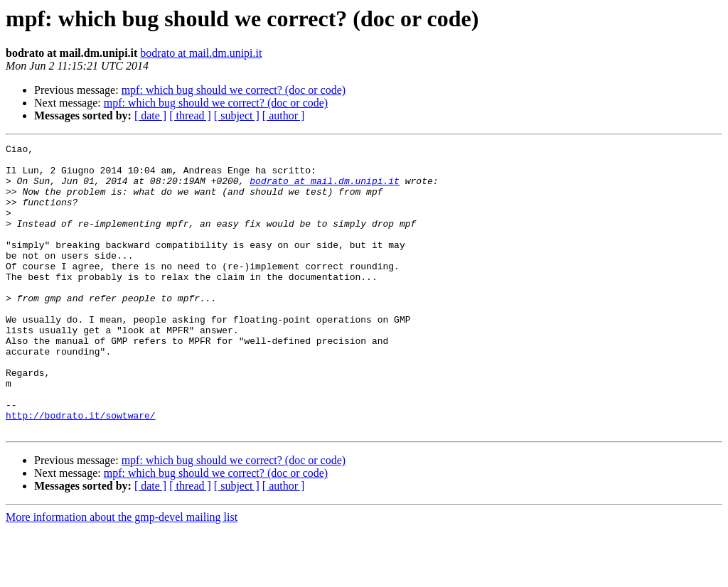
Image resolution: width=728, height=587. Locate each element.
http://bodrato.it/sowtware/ (81, 470)
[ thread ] (190, 115)
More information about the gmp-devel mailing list (122, 575)
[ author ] (284, 115)
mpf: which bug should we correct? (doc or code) (234, 90)
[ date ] (150, 115)
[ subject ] (237, 115)
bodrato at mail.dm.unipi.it (201, 53)
